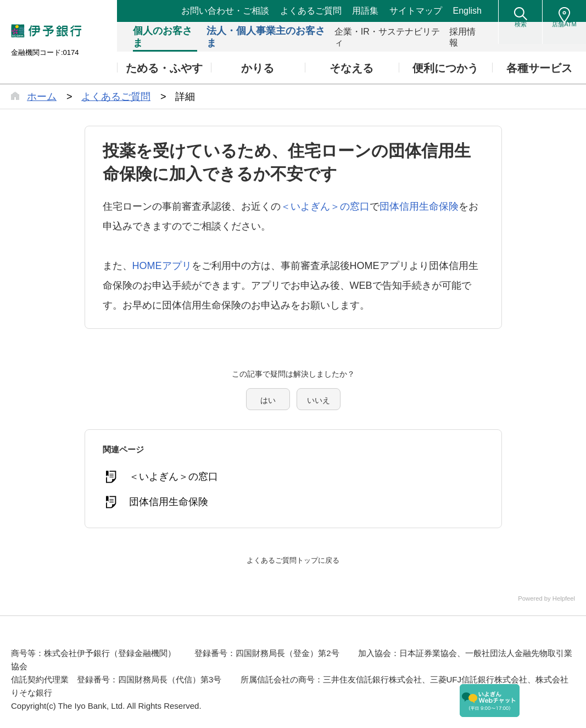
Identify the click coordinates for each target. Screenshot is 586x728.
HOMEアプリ (162, 266)
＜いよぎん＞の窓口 (325, 206)
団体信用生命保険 (419, 206)
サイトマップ (416, 11)
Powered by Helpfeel (538, 591)
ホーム (42, 97)
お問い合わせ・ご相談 (225, 11)
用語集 (365, 11)
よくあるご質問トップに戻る (293, 553)
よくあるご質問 (311, 11)
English (467, 11)
